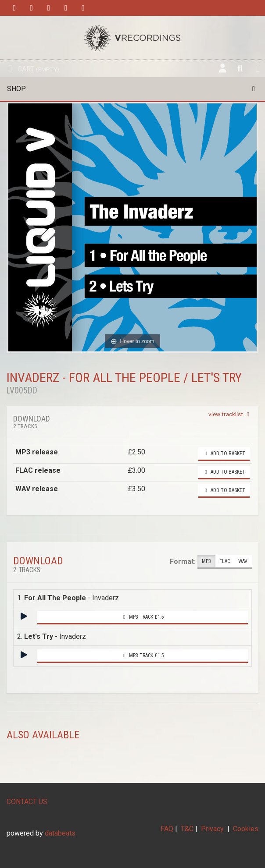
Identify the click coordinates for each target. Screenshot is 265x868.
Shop (132, 89)
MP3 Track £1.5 (143, 617)
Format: (183, 562)
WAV (243, 562)
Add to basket (224, 453)
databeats (60, 833)
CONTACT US (27, 802)
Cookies (246, 829)
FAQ (167, 829)
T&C (187, 829)
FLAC (225, 562)
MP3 (206, 562)
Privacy (212, 829)
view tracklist (230, 414)
